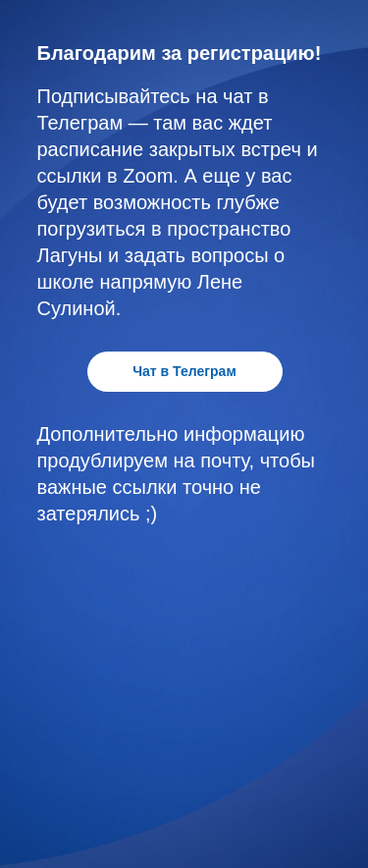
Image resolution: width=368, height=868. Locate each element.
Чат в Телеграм (184, 371)
